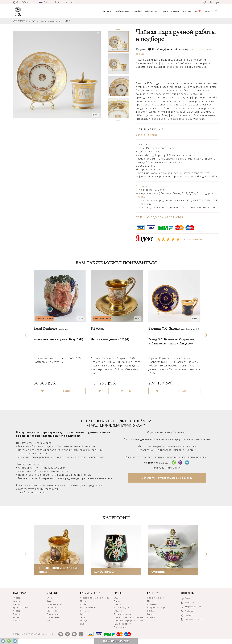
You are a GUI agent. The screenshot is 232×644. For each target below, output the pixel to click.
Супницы (158, 572)
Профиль (152, 611)
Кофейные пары (54, 604)
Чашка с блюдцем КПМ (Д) (109, 336)
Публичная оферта (123, 624)
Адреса (186, 598)
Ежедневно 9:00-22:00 (192, 619)
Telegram (187, 615)
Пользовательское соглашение (129, 617)
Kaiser (83, 614)
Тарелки (164, 11)
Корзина (151, 614)
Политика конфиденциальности (129, 621)
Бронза (17, 614)
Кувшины (51, 608)
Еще (49, 621)
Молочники (52, 611)
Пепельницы (53, 614)
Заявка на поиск (147, 135)
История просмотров (157, 608)
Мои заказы (153, 601)
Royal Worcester (88, 608)
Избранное (153, 604)
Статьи (207, 11)
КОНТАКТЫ (187, 593)
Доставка (142, 186)
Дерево (17, 617)
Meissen (84, 601)
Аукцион (118, 611)
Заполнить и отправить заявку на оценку (167, 478)
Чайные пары (151, 11)
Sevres (83, 617)
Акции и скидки (121, 608)
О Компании (120, 627)
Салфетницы (104, 572)
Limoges (84, 621)
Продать (151, 617)
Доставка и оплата (122, 614)
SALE (197, 11)
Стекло (16, 604)
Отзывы (117, 604)
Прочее (17, 621)
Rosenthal (85, 611)
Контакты (70, 2)
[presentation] (26, 334)
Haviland (84, 604)
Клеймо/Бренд (123, 11)
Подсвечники (53, 617)
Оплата (140, 197)
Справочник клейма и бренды (95, 598)
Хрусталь (187, 11)
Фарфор (138, 11)
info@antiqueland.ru (191, 607)
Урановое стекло (21, 608)
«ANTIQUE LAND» (20, 21)
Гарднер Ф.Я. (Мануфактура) (163, 49)
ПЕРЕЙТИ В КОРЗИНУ (116, 641)
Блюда (50, 598)
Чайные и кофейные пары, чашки (46, 21)
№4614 (67, 21)
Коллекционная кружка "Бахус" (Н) (57, 336)
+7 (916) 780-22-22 (156, 462)
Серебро (17, 611)
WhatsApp (187, 611)
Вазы (49, 601)
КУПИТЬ (67, 386)
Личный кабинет (155, 598)
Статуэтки (175, 11)
